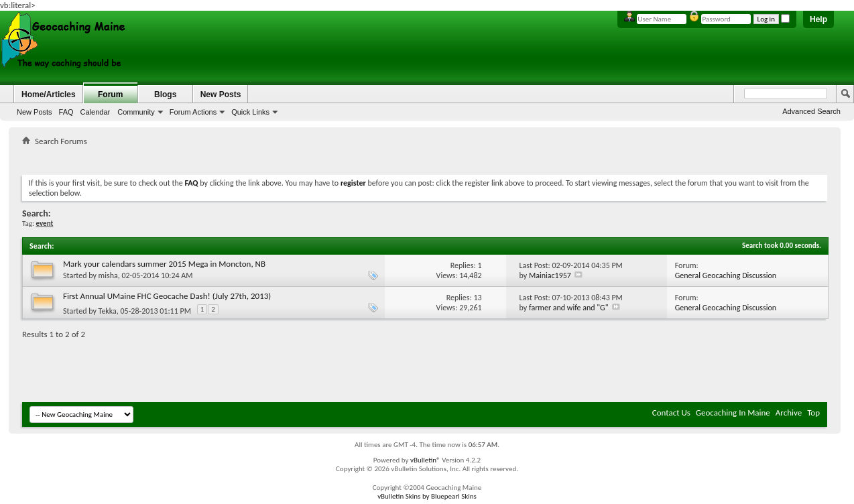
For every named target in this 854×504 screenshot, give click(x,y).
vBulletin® (425, 460)
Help (818, 19)
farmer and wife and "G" (569, 308)
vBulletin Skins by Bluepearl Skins (427, 496)
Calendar (96, 112)
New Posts (35, 112)
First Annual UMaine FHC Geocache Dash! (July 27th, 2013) (167, 296)
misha (108, 275)
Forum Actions (193, 112)
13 (477, 298)
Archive (789, 413)
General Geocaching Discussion (726, 275)
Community (136, 112)
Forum (110, 94)
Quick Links (250, 112)
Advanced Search (811, 111)
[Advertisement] (425, 158)
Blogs (165, 94)
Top (813, 413)
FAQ (66, 112)
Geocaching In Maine (733, 413)
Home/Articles (49, 94)
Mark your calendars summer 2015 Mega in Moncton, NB (164, 264)
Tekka (108, 311)
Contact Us (671, 413)
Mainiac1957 (550, 275)
